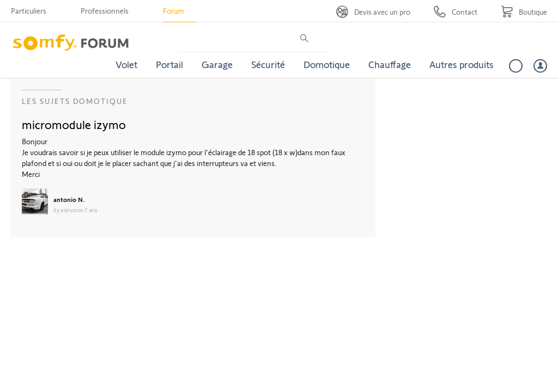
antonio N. (69, 199)
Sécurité (268, 64)
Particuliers (29, 11)
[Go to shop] (524, 12)
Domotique (327, 64)
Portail (169, 64)
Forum (174, 11)
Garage (217, 64)
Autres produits (462, 64)
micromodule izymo (74, 124)
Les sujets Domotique (75, 101)
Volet (126, 64)
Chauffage (390, 64)
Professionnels (105, 11)
